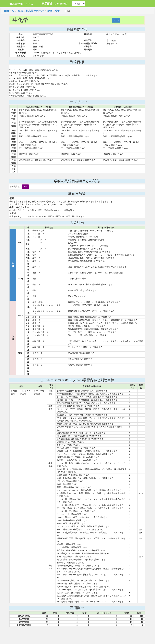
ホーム (9, 11)
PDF (116, 20)
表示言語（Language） (56, 4)
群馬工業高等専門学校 (31, 11)
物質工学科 (54, 11)
